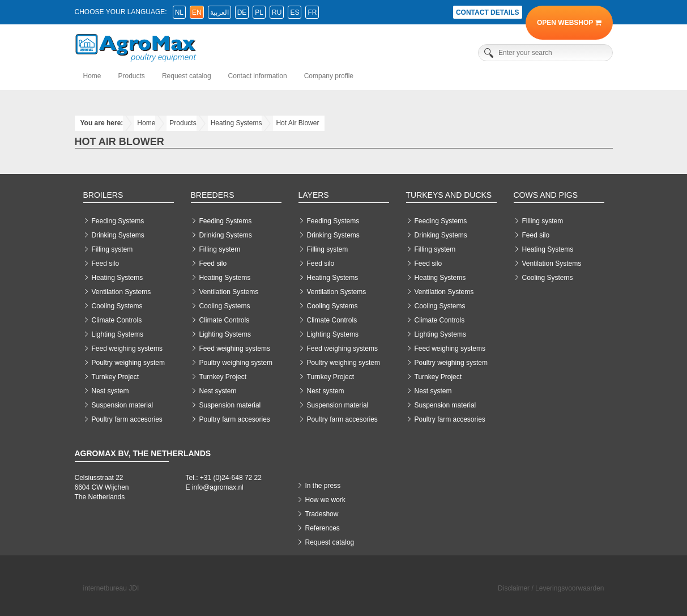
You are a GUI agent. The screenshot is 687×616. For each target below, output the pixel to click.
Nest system (110, 391)
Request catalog (187, 76)
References (323, 528)
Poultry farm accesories (127, 419)
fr (312, 12)
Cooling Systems (117, 306)
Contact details (488, 12)
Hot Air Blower (297, 123)
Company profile (329, 76)
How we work (325, 500)
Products (132, 76)
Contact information (258, 76)
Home (92, 76)
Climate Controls (117, 320)
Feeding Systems (118, 221)
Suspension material (123, 405)
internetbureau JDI (111, 588)
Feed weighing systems (127, 349)
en (197, 12)
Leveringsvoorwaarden (569, 588)
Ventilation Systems (121, 292)
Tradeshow (322, 514)
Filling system (112, 249)
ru (277, 12)
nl (179, 12)
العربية (219, 12)
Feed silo (106, 264)
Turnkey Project (116, 377)
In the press (323, 486)
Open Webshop (569, 23)
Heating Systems (236, 123)
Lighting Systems (118, 334)
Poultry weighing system (128, 363)
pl (259, 12)
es (295, 12)
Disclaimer (514, 588)
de (242, 12)
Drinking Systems (118, 235)
